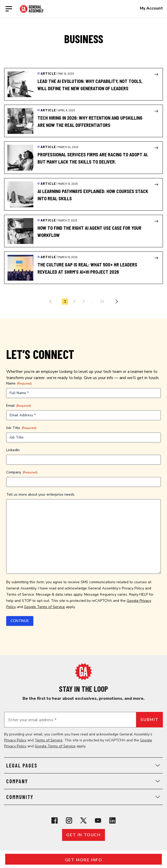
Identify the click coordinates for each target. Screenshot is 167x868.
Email (19, 406)
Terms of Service (20, 594)
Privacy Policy (133, 588)
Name (19, 383)
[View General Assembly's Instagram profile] (69, 820)
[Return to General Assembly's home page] (83, 672)
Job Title (21, 428)
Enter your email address (32, 720)
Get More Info (84, 860)
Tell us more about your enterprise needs (40, 494)
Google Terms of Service (44, 607)
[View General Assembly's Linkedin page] (112, 820)
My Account (151, 8)
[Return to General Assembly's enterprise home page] (32, 9)
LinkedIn (13, 450)
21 (102, 301)
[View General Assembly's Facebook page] (55, 820)
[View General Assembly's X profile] (83, 820)
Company (22, 472)
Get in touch (83, 835)
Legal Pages (83, 765)
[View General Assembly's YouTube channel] (98, 820)
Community (83, 797)
